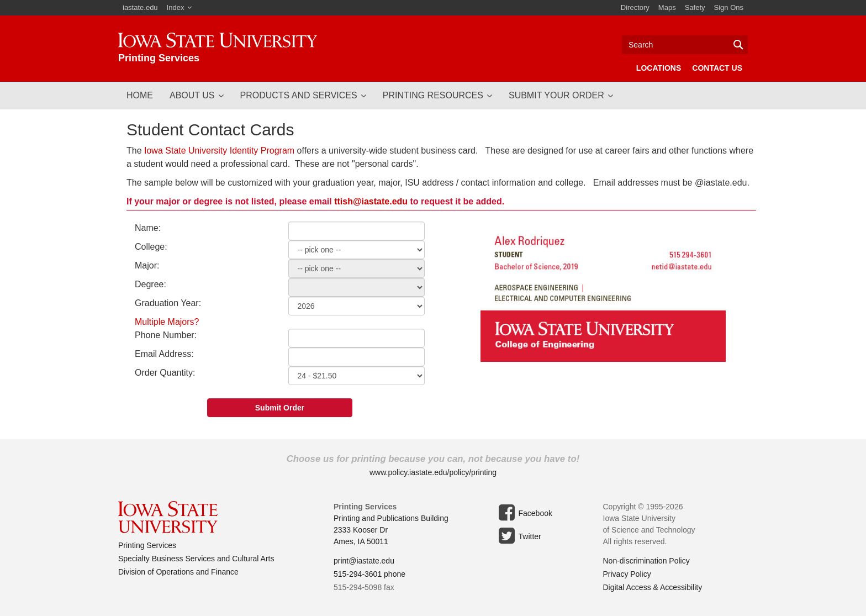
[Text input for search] (685, 45)
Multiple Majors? (167, 322)
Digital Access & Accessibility (653, 587)
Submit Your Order (556, 95)
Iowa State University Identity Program (219, 151)
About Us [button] (192, 95)
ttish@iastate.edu (371, 201)
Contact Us (717, 68)
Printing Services (147, 545)
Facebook (524, 513)
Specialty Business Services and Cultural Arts (196, 559)
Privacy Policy (627, 574)
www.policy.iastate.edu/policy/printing (433, 472)
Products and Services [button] (299, 95)
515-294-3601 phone (369, 574)
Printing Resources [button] (433, 95)
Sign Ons (729, 7)
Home (140, 95)
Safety (695, 7)
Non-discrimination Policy (646, 561)
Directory (635, 7)
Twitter (518, 536)
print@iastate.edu (364, 561)
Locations (659, 68)
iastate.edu (140, 7)
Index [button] (176, 7)
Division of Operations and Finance (178, 572)
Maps (667, 7)
